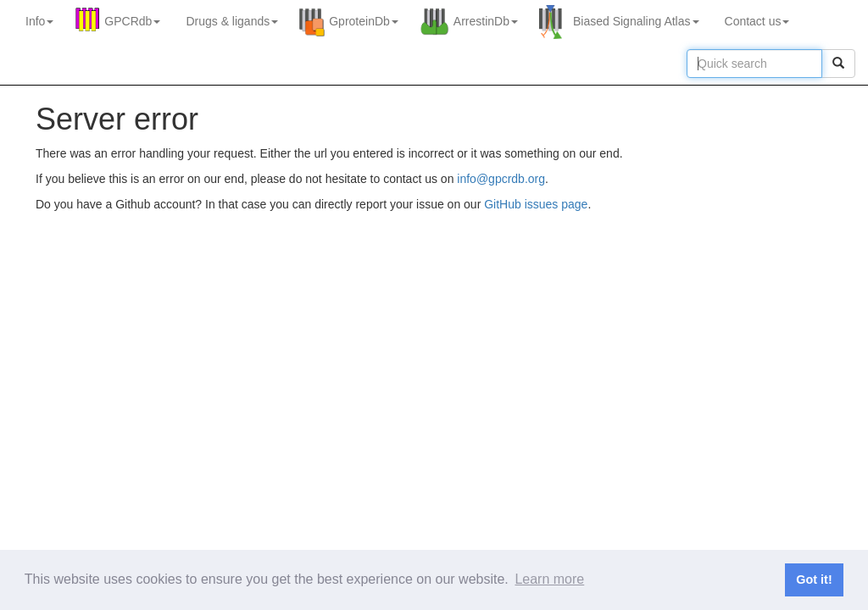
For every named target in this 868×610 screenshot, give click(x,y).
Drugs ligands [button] (232, 21)
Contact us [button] (757, 21)
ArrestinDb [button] (486, 21)
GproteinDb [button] (364, 21)
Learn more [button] (549, 579)
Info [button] (39, 21)
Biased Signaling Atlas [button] (636, 21)
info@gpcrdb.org (501, 179)
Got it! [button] (814, 579)
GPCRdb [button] (132, 21)
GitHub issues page (536, 204)
